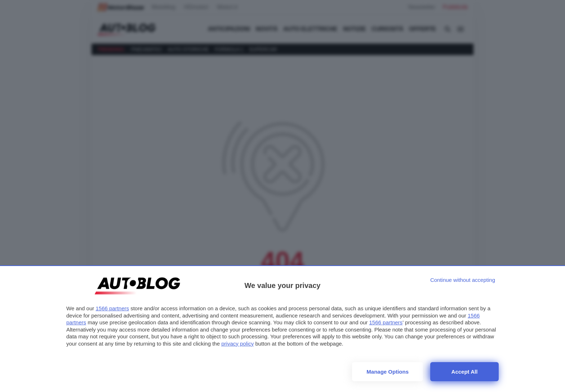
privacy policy (237, 344)
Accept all (465, 372)
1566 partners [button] (112, 308)
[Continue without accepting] (463, 280)
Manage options (388, 372)
